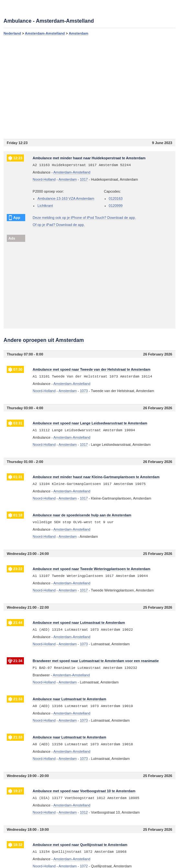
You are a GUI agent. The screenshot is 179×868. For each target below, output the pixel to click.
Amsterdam (79, 33)
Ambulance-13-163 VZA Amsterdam (66, 198)
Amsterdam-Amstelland (45, 33)
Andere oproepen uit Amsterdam (44, 340)
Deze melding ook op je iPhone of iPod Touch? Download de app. (84, 218)
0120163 (116, 198)
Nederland (12, 33)
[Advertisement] (89, 87)
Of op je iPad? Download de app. (59, 225)
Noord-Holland (44, 179)
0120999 (116, 206)
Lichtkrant (45, 206)
